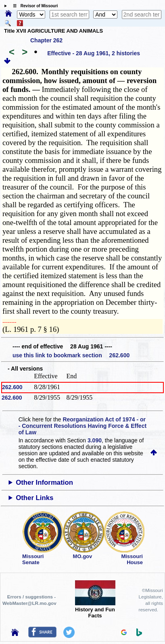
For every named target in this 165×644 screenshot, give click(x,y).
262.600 (12, 387)
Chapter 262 (46, 40)
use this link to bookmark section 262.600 (71, 355)
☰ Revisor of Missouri (33, 6)
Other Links (34, 498)
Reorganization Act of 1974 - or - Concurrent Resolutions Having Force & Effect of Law (82, 426)
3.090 (95, 440)
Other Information (44, 482)
